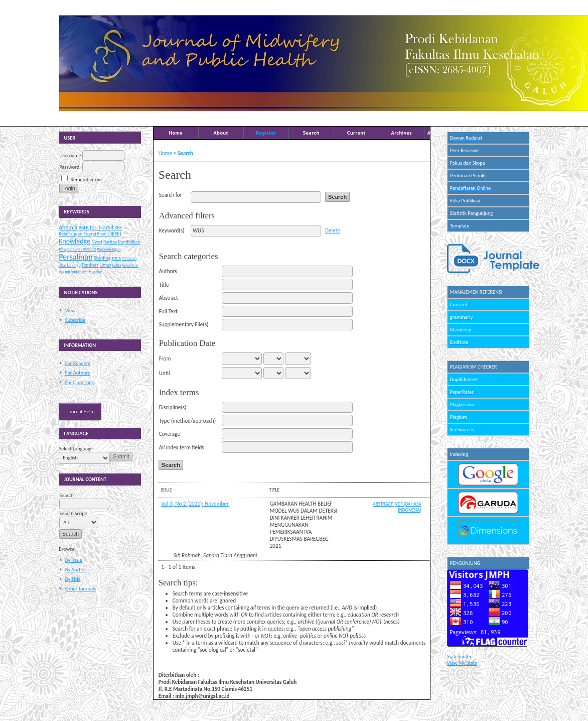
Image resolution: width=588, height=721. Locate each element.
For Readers (78, 363)
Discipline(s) (173, 407)
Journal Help (80, 411)
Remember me (86, 179)
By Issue (74, 560)
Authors (168, 271)
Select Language (76, 449)
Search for (171, 195)
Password (69, 167)
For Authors (78, 373)
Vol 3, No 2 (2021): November (195, 504)
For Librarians (80, 382)
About (221, 133)
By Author (76, 570)
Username (70, 155)
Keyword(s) (172, 230)
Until (165, 373)
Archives (401, 133)
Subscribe (76, 320)
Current (356, 133)
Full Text (168, 311)
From (165, 358)
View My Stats (462, 663)
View (70, 311)
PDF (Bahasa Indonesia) (408, 507)
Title (164, 285)
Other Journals (81, 589)
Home (176, 133)
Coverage (170, 434)
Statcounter (459, 656)
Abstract (169, 298)
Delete (333, 230)
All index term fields (182, 447)
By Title (73, 579)
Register (266, 133)
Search (311, 133)
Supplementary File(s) (184, 324)
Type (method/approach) (187, 421)
